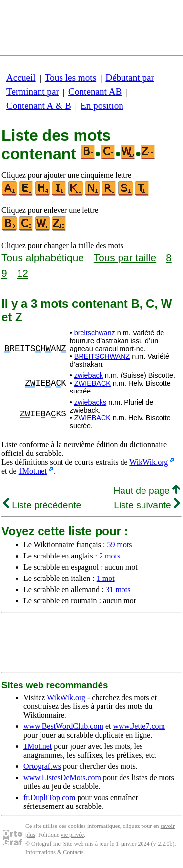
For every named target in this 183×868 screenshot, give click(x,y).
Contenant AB (95, 92)
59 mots (119, 545)
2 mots (110, 556)
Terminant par (33, 92)
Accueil (21, 77)
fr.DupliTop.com (49, 797)
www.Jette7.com (139, 726)
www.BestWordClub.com (63, 726)
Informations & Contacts (54, 852)
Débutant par (130, 77)
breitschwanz (95, 333)
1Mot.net (33, 471)
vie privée (72, 835)
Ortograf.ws (42, 766)
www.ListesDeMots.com (62, 777)
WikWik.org (149, 462)
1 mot (106, 578)
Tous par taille (125, 258)
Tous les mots (71, 77)
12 (23, 273)
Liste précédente (42, 505)
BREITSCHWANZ (102, 356)
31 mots (118, 589)
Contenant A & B (39, 106)
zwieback (89, 375)
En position (102, 106)
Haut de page (147, 490)
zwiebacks (90, 402)
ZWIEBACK (92, 383)
